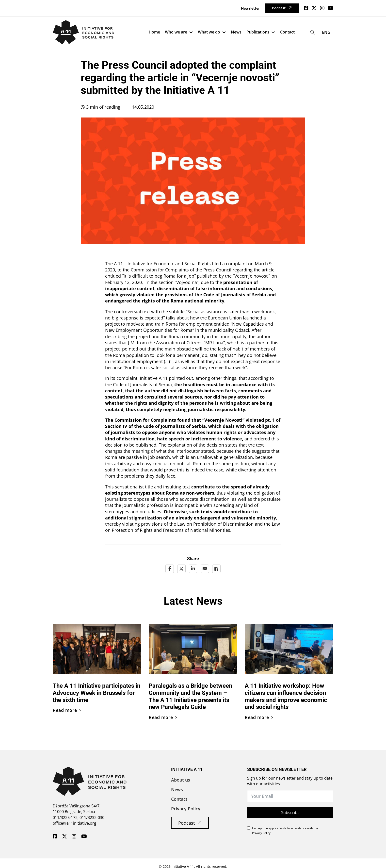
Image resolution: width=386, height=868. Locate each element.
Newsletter (250, 8)
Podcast (282, 8)
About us (181, 780)
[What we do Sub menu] (224, 32)
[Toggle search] (313, 32)
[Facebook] (170, 569)
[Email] (205, 569)
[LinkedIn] (193, 569)
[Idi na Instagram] (322, 8)
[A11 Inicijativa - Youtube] (84, 837)
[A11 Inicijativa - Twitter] (64, 837)
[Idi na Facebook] (306, 8)
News (236, 32)
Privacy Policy (186, 809)
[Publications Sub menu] (273, 32)
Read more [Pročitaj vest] (67, 710)
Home (154, 32)
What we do (209, 32)
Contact (287, 32)
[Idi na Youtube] (330, 8)
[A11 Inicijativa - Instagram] (74, 837)
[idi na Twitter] (314, 8)
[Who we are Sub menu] (191, 32)
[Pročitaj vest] (97, 649)
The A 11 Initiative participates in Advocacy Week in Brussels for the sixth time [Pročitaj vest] (96, 693)
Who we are (176, 32)
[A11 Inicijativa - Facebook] (55, 837)
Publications (258, 32)
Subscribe (290, 813)
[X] (181, 569)
